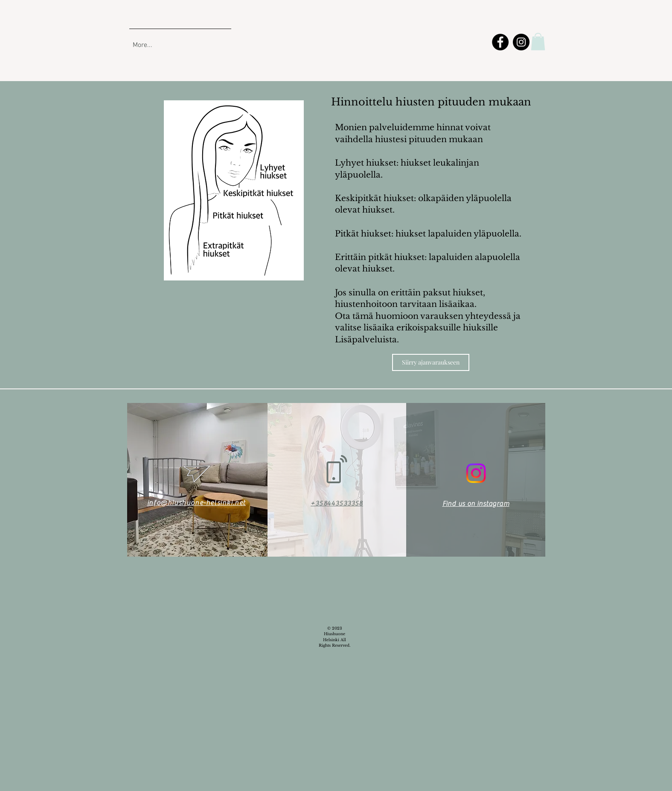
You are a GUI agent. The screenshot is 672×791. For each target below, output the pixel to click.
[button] (538, 42)
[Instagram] (521, 42)
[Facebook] (500, 42)
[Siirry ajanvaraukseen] (431, 362)
